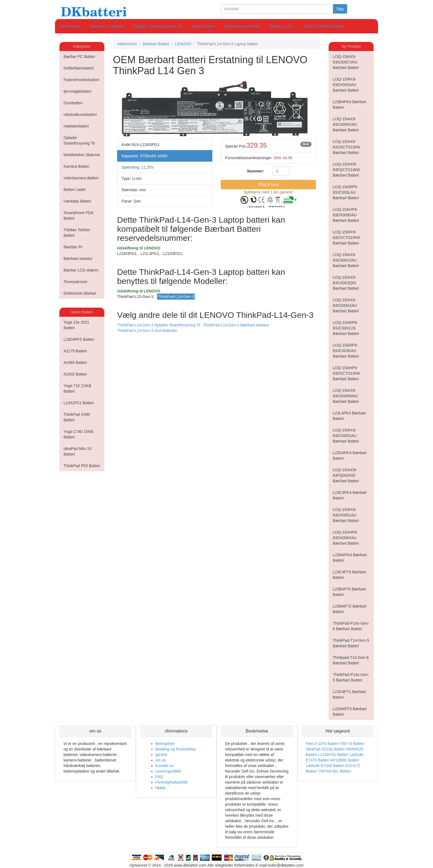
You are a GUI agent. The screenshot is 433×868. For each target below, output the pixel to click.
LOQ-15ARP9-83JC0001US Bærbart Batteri (346, 328)
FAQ (159, 777)
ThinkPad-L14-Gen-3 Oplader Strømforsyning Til (159, 325)
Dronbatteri (73, 103)
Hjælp (161, 788)
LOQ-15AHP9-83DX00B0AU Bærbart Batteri (346, 215)
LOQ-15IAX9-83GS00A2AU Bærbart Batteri (346, 305)
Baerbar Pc (73, 247)
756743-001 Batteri (335, 771)
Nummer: (256, 171)
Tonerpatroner (76, 282)
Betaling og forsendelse (176, 749)
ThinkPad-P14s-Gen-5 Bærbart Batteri (351, 677)
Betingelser (165, 744)
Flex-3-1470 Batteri (322, 744)
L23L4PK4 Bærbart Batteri (349, 416)
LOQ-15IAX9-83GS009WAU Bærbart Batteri (346, 396)
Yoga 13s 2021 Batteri (76, 325)
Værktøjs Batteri (77, 201)
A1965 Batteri (75, 363)
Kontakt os (165, 766)
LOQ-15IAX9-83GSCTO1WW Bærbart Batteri (346, 147)
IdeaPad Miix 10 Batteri (77, 451)
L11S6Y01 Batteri (333, 755)
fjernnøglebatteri (77, 91)
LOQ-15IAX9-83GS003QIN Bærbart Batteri (346, 283)
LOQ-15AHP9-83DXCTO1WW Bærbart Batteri (346, 373)
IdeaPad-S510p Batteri (326, 749)
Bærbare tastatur (78, 259)
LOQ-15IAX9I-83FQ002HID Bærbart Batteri (346, 475)
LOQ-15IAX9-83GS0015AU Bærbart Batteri (346, 260)
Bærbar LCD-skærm (81, 270)
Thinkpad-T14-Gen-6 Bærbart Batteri (351, 660)
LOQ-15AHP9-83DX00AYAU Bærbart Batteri (346, 538)
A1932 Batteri (75, 374)
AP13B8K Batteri (344, 760)
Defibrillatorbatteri (79, 68)
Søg (340, 9)
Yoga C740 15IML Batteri (79, 434)
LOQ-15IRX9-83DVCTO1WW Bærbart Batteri (346, 238)
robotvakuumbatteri (80, 115)
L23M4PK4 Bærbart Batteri (350, 558)
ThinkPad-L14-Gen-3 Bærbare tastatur (236, 325)
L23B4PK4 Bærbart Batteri (349, 105)
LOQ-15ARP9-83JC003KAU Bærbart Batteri (346, 351)
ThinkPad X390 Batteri (77, 417)
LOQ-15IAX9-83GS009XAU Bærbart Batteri (346, 124)
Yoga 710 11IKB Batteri (77, 388)
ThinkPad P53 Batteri (82, 466)
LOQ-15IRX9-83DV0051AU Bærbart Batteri (346, 515)
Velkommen (70, 26)
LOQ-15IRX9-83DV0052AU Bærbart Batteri (346, 436)
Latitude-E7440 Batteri (325, 766)
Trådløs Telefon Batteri (323, 26)
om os (161, 760)
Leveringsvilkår (168, 771)
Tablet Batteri (203, 26)
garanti (161, 755)
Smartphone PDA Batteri (78, 215)
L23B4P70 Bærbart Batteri (349, 592)
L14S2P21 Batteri (79, 403)
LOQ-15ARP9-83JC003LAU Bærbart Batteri (346, 192)
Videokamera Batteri (242, 26)
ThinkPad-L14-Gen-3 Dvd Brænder (147, 331)
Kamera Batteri (76, 166)
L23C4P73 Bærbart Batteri (349, 575)
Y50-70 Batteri (352, 744)
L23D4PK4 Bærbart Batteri (350, 456)
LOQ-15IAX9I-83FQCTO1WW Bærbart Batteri (346, 170)
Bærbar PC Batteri (107, 26)
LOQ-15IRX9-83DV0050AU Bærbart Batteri (346, 85)
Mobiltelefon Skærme (82, 155)
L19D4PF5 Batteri (79, 339)
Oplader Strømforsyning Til (157, 26)
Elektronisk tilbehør (80, 293)
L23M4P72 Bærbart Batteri (350, 609)
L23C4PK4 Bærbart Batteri (350, 495)
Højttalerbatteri (76, 126)
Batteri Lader (282, 26)
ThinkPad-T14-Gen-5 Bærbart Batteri (351, 643)
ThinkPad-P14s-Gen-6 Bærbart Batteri (351, 626)
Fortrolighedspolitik (172, 782)
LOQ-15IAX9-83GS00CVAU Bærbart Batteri (346, 62)
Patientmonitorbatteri (81, 80)
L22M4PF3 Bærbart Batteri (350, 712)
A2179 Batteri (75, 351)
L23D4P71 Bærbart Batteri (349, 694)
